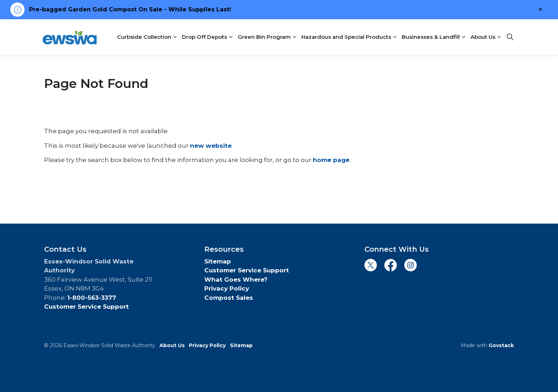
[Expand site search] (510, 37)
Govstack (501, 345)
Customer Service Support (86, 307)
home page (331, 160)
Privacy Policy (227, 288)
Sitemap (218, 261)
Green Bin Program (264, 37)
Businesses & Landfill (431, 37)
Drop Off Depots (204, 37)
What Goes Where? (236, 279)
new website (211, 146)
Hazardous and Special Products (346, 37)
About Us (483, 37)
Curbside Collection (144, 37)
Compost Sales (229, 298)
